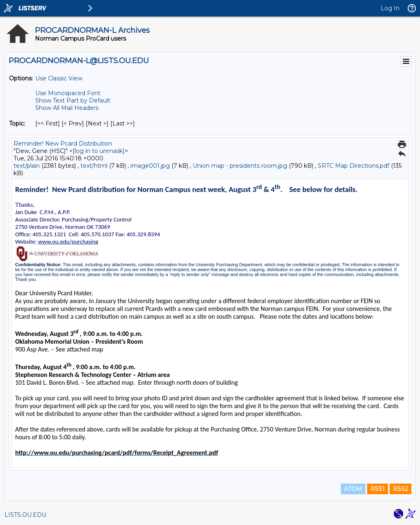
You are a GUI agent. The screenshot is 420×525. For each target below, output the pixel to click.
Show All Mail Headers (67, 108)
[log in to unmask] (99, 151)
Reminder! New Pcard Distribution (63, 144)
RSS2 (401, 489)
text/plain (27, 166)
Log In (390, 8)
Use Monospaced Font (68, 93)
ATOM (353, 489)
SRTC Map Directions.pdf (354, 166)
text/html (94, 166)
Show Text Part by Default (73, 100)
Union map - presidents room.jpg (240, 166)
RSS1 (378, 489)
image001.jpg (150, 166)
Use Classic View (59, 78)
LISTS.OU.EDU (25, 515)
